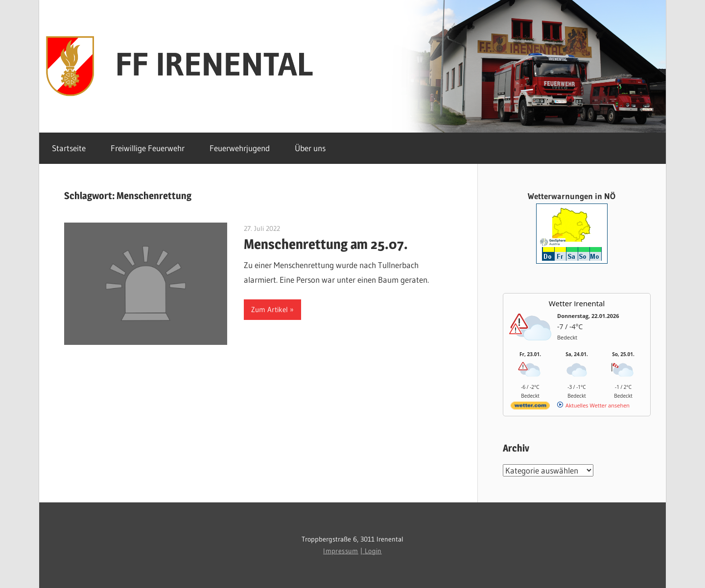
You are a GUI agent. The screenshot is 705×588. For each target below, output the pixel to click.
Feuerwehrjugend (240, 148)
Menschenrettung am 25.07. (326, 244)
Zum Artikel (270, 309)
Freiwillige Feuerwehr (148, 148)
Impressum (341, 551)
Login (373, 551)
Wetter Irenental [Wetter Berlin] (577, 303)
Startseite (69, 148)
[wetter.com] (530, 407)
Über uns (310, 148)
